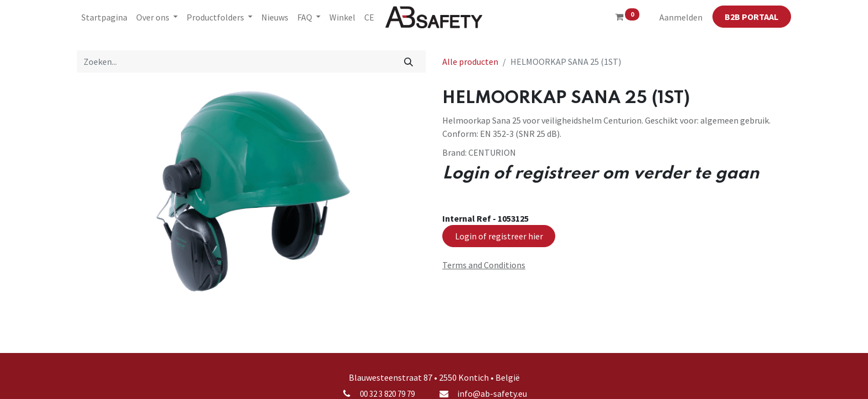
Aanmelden (681, 17)
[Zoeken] (409, 62)
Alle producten (470, 62)
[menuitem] (104, 17)
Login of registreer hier (499, 236)
